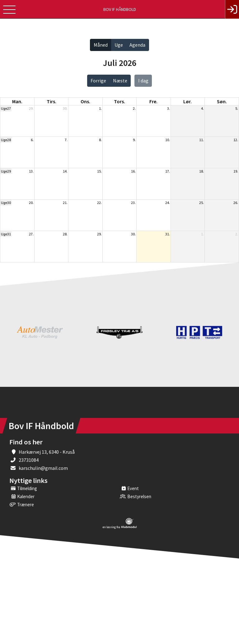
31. (168, 234)
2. (134, 108)
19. (236, 171)
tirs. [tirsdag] (52, 101)
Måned (101, 45)
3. (169, 108)
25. (202, 203)
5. (237, 108)
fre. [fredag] (153, 101)
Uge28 (6, 140)
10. (168, 140)
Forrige (98, 81)
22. (99, 203)
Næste (120, 81)
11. (202, 140)
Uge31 (6, 234)
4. (202, 108)
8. (100, 140)
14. (65, 171)
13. (31, 171)
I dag (143, 81)
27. (31, 234)
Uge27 (6, 108)
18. (202, 171)
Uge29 (6, 171)
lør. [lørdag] (187, 101)
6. (32, 140)
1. (100, 108)
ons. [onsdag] (85, 101)
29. (31, 108)
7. (66, 140)
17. (168, 171)
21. (65, 203)
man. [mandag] (17, 101)
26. (236, 203)
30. (65, 108)
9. (134, 140)
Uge (119, 45)
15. (99, 171)
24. (168, 203)
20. (31, 203)
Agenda (137, 45)
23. (133, 203)
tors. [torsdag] (119, 101)
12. (236, 140)
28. (65, 234)
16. (133, 171)
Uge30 (6, 203)
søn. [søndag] (222, 101)
